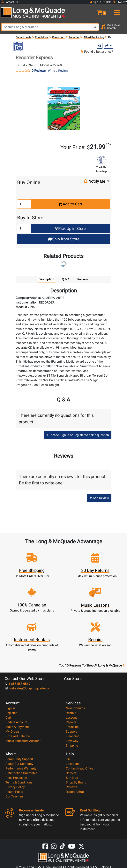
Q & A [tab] (66, 279)
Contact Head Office (80, 768)
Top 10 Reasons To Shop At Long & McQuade (92, 666)
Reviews (71, 787)
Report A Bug (75, 792)
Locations (73, 764)
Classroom (59, 37)
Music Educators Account (23, 741)
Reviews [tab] (83, 279)
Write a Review (58, 71)
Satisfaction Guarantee (21, 773)
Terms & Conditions (19, 782)
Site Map (72, 778)
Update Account (16, 722)
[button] (95, 11)
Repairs (71, 722)
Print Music (42, 37)
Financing (73, 736)
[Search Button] (95, 27)
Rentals (71, 713)
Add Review (99, 498)
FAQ (69, 759)
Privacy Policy (15, 787)
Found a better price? (97, 52)
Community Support (19, 759)
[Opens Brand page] (18, 46)
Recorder (74, 37)
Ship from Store (64, 239)
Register (11, 713)
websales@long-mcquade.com (28, 688)
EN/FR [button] (119, 2)
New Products (75, 708)
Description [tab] (46, 279)
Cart (8, 718)
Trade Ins (72, 727)
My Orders (12, 731)
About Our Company (19, 764)
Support (71, 731)
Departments (23, 37)
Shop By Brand (76, 782)
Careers (71, 773)
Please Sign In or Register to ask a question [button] (78, 435)
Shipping (72, 745)
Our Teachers (15, 796)
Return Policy (15, 792)
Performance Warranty (21, 768)
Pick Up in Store (71, 229)
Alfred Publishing (94, 37)
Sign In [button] (96, 2)
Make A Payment (17, 727)
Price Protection (16, 778)
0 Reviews (39, 71)
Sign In (10, 708)
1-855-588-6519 (17, 684)
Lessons (72, 718)
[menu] (116, 11)
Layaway (72, 741)
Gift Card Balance (18, 736)
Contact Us (9, 2)
